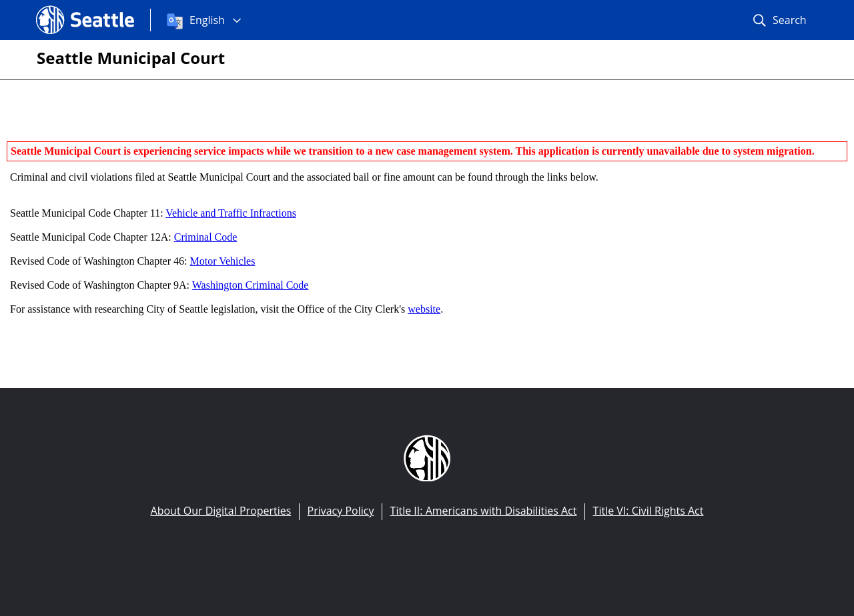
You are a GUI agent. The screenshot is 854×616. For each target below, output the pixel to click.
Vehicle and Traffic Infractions (231, 213)
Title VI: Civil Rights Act (649, 511)
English (207, 20)
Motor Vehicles (223, 261)
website (424, 309)
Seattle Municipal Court (131, 58)
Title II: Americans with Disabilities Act (484, 511)
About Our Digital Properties (221, 511)
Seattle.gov (64, 7)
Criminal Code (206, 237)
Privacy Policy (341, 511)
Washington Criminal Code (251, 285)
